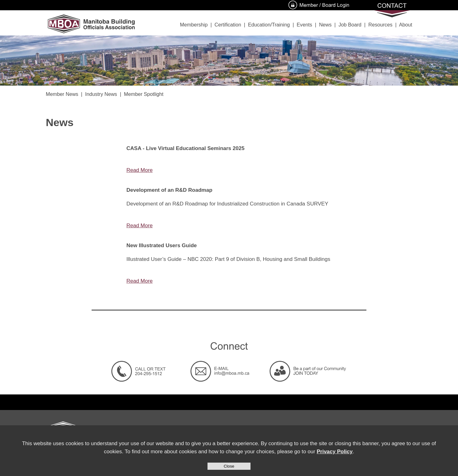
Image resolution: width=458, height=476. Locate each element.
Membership (194, 25)
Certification (228, 25)
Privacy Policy (334, 452)
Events (304, 25)
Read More (140, 170)
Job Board (350, 25)
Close (229, 466)
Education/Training (269, 25)
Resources (380, 25)
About (406, 25)
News (325, 25)
